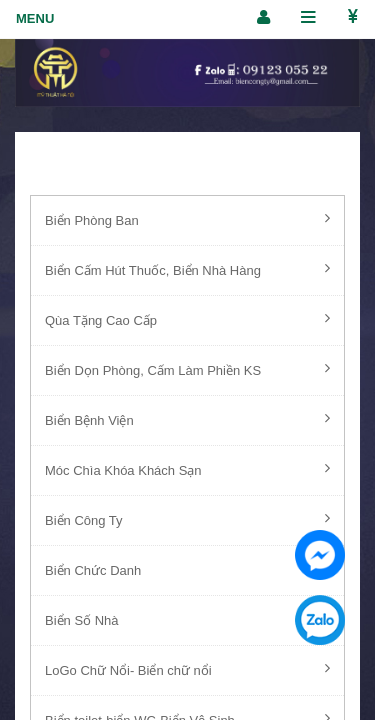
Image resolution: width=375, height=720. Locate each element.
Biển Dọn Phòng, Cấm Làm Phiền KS (187, 369)
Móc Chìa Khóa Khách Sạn (187, 469)
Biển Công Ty (187, 519)
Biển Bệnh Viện (187, 419)
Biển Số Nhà (187, 619)
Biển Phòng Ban (187, 219)
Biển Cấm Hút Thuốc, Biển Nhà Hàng (187, 269)
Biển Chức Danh (187, 569)
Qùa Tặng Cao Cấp (187, 319)
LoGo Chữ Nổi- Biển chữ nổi (187, 669)
